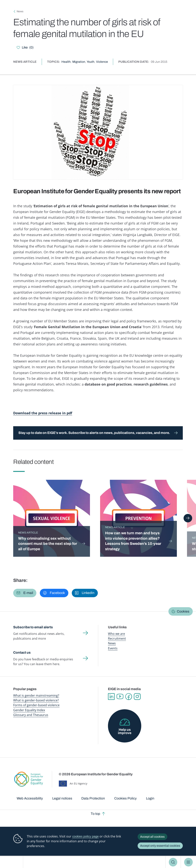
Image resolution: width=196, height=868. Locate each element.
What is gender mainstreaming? (36, 695)
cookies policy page (85, 836)
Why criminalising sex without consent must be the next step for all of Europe (48, 544)
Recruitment (117, 638)
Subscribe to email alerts (33, 627)
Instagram (137, 697)
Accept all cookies (152, 837)
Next (188, 518)
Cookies (183, 611)
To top (95, 814)
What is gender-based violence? (36, 700)
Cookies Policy (125, 798)
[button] (25, 593)
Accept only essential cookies (160, 846)
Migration (79, 62)
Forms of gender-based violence (36, 705)
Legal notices (62, 798)
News (20, 11)
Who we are (116, 634)
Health (66, 62)
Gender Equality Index (29, 710)
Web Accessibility (30, 798)
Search (173, 862)
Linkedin (111, 697)
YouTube (120, 697)
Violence (102, 62)
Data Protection (93, 798)
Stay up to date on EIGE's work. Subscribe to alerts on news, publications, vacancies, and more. (94, 433)
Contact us (22, 652)
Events (113, 648)
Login (150, 798)
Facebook (129, 697)
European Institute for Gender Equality (13, 862)
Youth (91, 62)
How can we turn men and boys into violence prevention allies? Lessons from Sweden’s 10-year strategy (133, 541)
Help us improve (125, 731)
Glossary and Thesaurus (31, 715)
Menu (188, 862)
